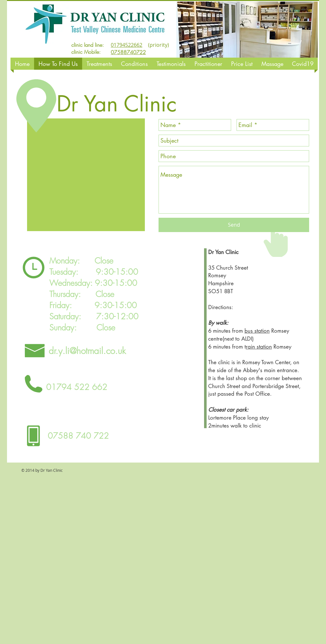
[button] (247, 30)
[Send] (234, 225)
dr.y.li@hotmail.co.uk (87, 351)
